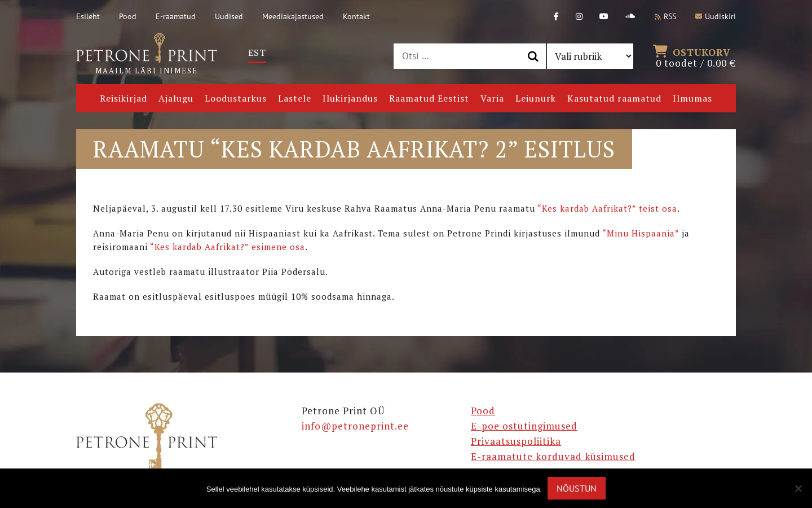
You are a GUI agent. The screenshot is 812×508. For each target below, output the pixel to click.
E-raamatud (176, 16)
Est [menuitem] (257, 52)
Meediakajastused (293, 16)
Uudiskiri (716, 16)
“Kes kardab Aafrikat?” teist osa (607, 208)
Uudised (229, 16)
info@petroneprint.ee (355, 426)
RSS (665, 16)
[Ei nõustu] (798, 488)
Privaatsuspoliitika (516, 441)
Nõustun (577, 488)
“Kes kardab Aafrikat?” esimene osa (228, 247)
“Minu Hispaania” (641, 233)
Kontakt (356, 16)
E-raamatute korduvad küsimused (553, 456)
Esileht (88, 16)
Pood (128, 16)
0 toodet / (696, 56)
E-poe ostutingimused (524, 426)
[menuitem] (257, 53)
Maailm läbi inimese (147, 54)
